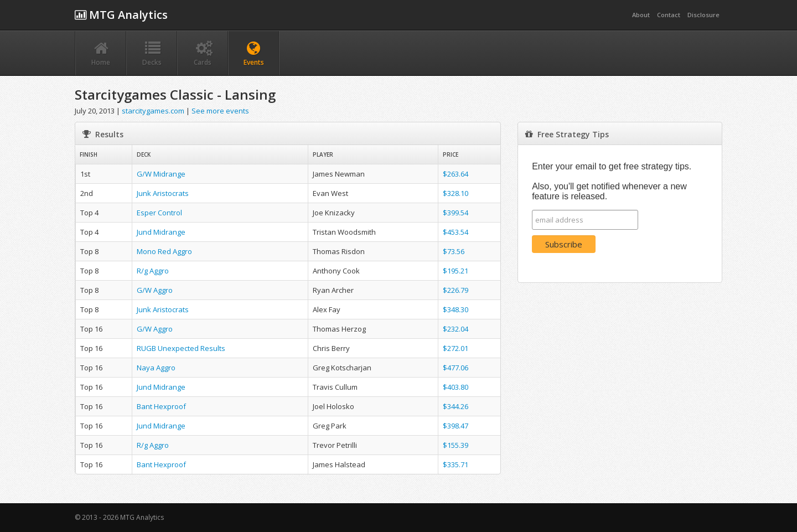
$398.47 (456, 426)
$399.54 (456, 213)
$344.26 (456, 406)
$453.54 (456, 232)
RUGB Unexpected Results (181, 348)
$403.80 (456, 387)
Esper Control (159, 213)
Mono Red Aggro (164, 251)
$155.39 (456, 445)
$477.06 (456, 368)
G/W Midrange (161, 174)
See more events (220, 111)
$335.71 (456, 464)
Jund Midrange (161, 232)
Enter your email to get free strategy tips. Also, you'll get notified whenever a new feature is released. (612, 181)
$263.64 (456, 174)
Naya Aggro (156, 368)
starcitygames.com (153, 111)
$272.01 (456, 348)
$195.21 (456, 271)
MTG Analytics (121, 15)
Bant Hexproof (161, 406)
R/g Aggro (153, 271)
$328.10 (456, 193)
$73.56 (454, 251)
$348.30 (456, 309)
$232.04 (456, 329)
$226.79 (456, 290)
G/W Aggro (155, 290)
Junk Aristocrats (163, 193)
